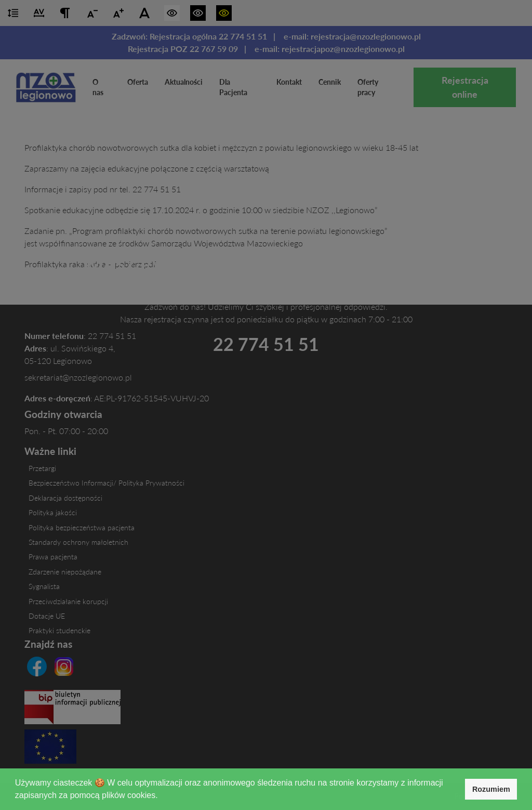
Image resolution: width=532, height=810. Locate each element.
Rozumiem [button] (491, 789)
